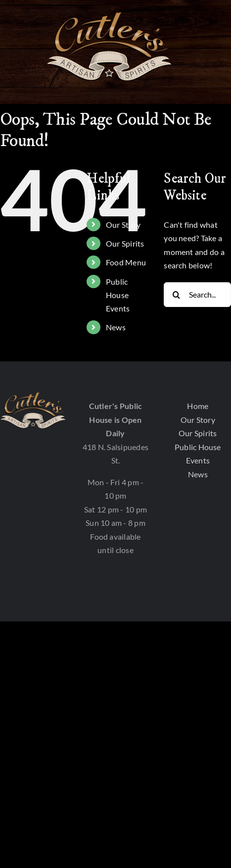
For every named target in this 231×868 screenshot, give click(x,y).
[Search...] (197, 295)
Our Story (123, 225)
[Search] (176, 295)
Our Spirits (125, 243)
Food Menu (126, 262)
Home (198, 406)
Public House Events (118, 295)
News (116, 327)
